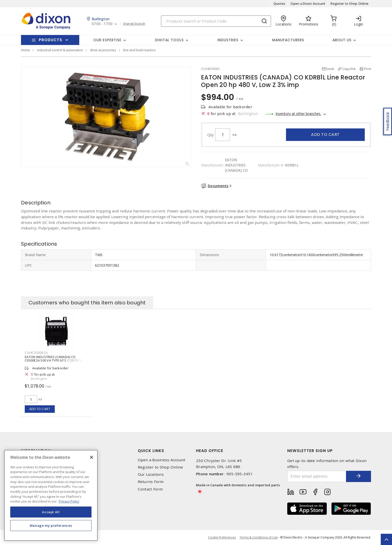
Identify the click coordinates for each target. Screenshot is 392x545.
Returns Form (151, 482)
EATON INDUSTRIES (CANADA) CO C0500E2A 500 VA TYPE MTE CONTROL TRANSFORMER (53, 360)
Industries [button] (228, 40)
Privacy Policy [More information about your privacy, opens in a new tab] (69, 501)
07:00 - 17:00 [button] (102, 24)
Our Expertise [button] (107, 40)
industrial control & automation (60, 50)
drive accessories (103, 50)
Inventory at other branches (298, 114)
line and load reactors (139, 50)
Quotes (279, 3)
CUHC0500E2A (36, 353)
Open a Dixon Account (308, 3)
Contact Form (150, 489)
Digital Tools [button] (169, 40)
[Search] (216, 21)
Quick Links (151, 451)
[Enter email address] (317, 476)
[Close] (91, 457)
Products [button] (50, 40)
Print (367, 69)
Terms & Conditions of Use (259, 537)
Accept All (51, 512)
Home (25, 50)
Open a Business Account (162, 460)
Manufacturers (288, 40)
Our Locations (151, 474)
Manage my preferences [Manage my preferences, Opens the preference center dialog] (51, 526)
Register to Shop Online (349, 3)
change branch (134, 24)
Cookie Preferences (222, 538)
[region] (51, 495)
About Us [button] (342, 40)
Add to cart (325, 135)
